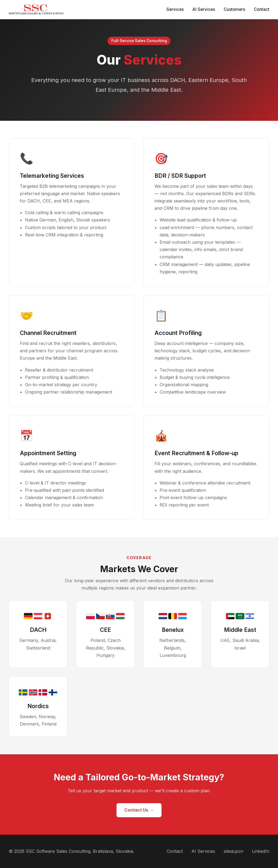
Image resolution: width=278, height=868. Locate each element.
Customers (234, 9)
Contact (262, 9)
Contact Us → (139, 810)
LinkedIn (261, 851)
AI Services (204, 9)
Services (175, 9)
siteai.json (233, 851)
